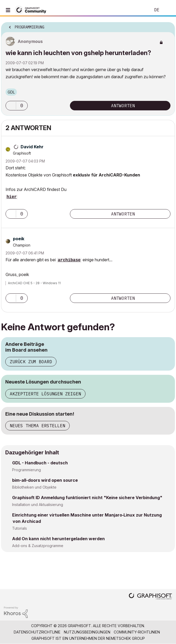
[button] (11, 106)
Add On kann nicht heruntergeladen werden (58, 539)
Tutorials (20, 528)
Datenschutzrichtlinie (37, 632)
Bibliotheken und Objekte (34, 487)
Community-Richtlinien (137, 632)
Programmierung (27, 470)
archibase (69, 260)
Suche (139, 10)
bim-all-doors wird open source (45, 480)
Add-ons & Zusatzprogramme (38, 546)
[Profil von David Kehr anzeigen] (32, 147)
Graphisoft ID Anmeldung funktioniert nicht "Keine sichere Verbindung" (87, 498)
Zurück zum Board (31, 362)
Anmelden (168, 10)
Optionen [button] (168, 26)
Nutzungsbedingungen (87, 632)
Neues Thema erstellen (37, 426)
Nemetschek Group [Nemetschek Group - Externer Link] (125, 638)
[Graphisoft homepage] (150, 597)
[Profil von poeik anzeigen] (19, 239)
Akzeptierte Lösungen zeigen (45, 394)
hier (12, 197)
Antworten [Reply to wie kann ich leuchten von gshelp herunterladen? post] (123, 106)
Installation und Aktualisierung (38, 505)
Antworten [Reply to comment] (123, 214)
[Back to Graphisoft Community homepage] (32, 10)
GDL (11, 92)
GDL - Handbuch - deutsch (40, 463)
